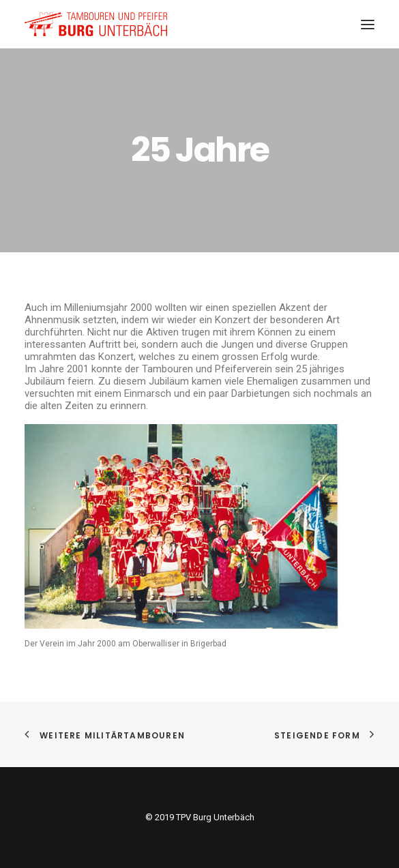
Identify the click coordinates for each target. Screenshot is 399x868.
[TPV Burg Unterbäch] (96, 24)
